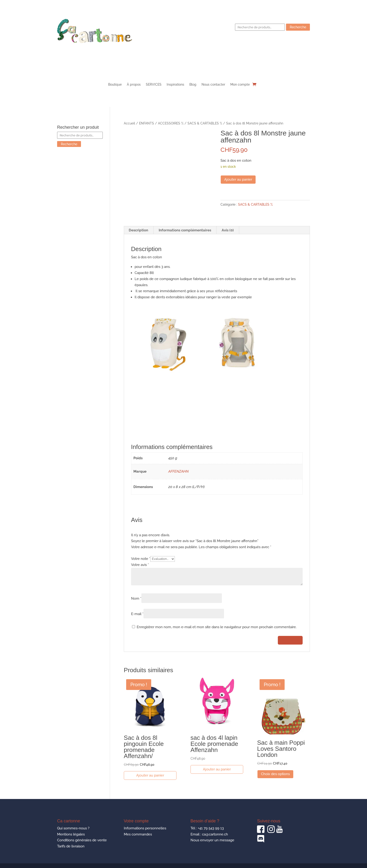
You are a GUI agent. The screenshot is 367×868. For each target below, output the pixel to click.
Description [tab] (138, 230)
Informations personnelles (145, 828)
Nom (136, 598)
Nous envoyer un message (212, 840)
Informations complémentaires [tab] (185, 230)
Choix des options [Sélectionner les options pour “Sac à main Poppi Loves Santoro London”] (275, 774)
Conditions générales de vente (82, 840)
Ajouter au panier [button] (150, 775)
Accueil (129, 123)
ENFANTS (147, 123)
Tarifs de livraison (71, 846)
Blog (193, 85)
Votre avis (140, 565)
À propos (134, 85)
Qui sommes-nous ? (73, 828)
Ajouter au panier (238, 179)
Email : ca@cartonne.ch (209, 834)
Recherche (298, 27)
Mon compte (240, 85)
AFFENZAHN (178, 471)
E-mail (137, 614)
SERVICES (154, 85)
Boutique (115, 85)
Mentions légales (71, 834)
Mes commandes (138, 834)
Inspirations (175, 85)
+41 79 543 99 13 (211, 828)
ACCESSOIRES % (171, 123)
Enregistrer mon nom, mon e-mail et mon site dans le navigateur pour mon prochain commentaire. (217, 627)
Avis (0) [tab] (228, 230)
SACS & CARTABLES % (205, 123)
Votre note (141, 559)
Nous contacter (213, 85)
